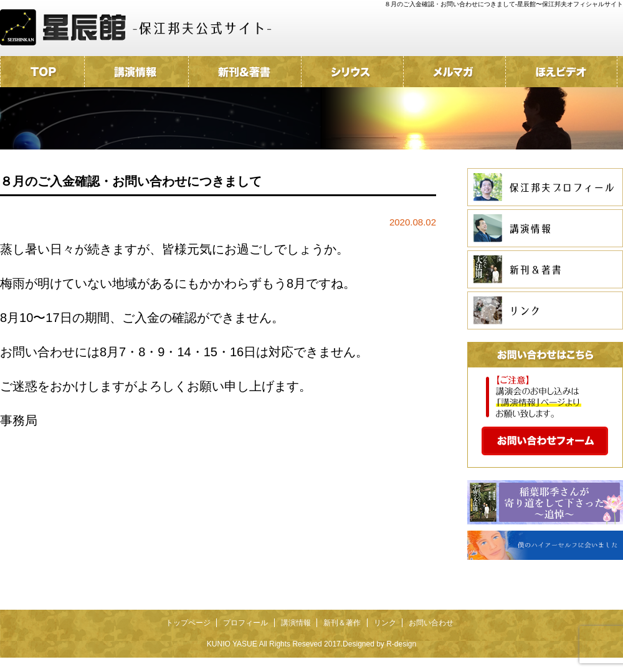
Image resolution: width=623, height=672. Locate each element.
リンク (385, 623)
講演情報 (296, 623)
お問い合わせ (431, 623)
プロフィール (245, 623)
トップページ (188, 623)
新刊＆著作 (342, 623)
